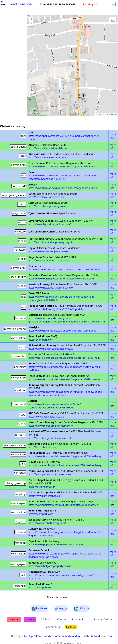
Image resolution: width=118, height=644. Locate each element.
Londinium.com (16, 4)
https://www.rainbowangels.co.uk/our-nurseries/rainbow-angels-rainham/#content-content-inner (66, 393)
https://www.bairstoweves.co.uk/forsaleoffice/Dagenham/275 (64, 505)
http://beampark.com (41, 340)
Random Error (53, 627)
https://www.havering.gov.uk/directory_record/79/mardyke (62, 331)
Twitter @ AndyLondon (67, 636)
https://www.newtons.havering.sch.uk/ (51, 288)
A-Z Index (46, 619)
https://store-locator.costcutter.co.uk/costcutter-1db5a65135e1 (64, 269)
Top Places (71, 627)
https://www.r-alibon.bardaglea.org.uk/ (51, 349)
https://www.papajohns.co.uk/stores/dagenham (56, 544)
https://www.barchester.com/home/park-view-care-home (61, 279)
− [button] (31, 24)
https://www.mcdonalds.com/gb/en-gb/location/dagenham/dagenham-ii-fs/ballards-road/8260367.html (67, 320)
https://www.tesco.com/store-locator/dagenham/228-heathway (65, 456)
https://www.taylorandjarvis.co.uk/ (48, 251)
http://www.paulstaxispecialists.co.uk (50, 474)
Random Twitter (103, 619)
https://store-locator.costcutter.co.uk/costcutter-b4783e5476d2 (64, 358)
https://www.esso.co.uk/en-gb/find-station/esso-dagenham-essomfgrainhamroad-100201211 (63, 177)
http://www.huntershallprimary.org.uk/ (51, 242)
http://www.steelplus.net (43, 447)
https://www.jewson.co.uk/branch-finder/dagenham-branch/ (63, 188)
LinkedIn (82, 609)
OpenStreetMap (111, 114)
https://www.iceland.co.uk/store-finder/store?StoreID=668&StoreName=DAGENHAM (55, 406)
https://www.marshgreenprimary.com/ (51, 426)
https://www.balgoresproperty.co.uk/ (50, 566)
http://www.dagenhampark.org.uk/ (49, 260)
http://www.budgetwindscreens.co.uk (50, 438)
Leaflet (98, 114)
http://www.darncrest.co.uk (44, 496)
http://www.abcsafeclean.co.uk (46, 417)
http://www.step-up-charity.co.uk (47, 206)
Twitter (61, 609)
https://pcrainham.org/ (42, 487)
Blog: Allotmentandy (39, 636)
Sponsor (14, 620)
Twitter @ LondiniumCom (97, 636)
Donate (30, 620)
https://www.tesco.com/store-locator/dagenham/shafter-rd (62, 166)
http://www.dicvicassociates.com (47, 157)
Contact (62, 619)
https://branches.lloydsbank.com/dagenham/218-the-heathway (65, 465)
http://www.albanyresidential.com (48, 148)
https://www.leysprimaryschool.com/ (50, 224)
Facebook (39, 609)
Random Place (80, 619)
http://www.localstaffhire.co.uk (46, 197)
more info (113, 136)
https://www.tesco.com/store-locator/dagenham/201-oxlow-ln (64, 379)
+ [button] (31, 20)
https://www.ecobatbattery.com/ (47, 523)
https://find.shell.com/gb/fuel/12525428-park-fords (58, 309)
